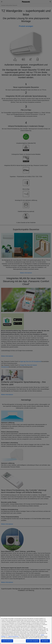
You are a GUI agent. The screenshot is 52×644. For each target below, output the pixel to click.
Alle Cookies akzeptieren (33, 641)
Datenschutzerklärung (13, 636)
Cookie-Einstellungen (7, 641)
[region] (26, 630)
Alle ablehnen (45, 641)
